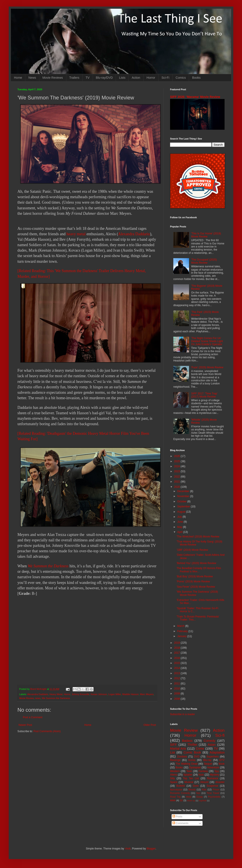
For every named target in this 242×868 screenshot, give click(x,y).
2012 (177, 678)
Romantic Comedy (180, 793)
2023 (177, 471)
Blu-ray (207, 760)
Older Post (150, 725)
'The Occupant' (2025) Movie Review (204, 261)
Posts (177, 817)
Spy (217, 771)
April (180, 532)
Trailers (74, 78)
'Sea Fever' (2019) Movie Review (196, 587)
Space (174, 782)
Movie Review (26, 698)
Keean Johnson (99, 694)
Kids (204, 790)
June (180, 522)
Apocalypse (176, 790)
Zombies (182, 757)
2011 (177, 684)
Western (175, 771)
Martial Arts (178, 749)
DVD (197, 757)
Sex (198, 793)
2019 (177, 643)
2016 (177, 658)
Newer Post (25, 725)
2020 (177, 487)
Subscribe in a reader (182, 714)
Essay (200, 797)
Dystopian (195, 767)
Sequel (208, 764)
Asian (212, 745)
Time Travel (213, 793)
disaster (220, 782)
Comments (180, 823)
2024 (177, 466)
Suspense (212, 786)
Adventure (213, 767)
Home (18, 78)
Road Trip (175, 797)
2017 (177, 653)
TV (88, 78)
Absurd (204, 782)
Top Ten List (191, 778)
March (181, 626)
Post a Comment (33, 717)
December (184, 491)
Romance (212, 778)
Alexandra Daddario (134, 234)
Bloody (192, 790)
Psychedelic (214, 797)
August (182, 512)
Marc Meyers (147, 694)
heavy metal (76, 234)
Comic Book (192, 752)
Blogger (151, 849)
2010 (177, 689)
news (38, 698)
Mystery (215, 775)
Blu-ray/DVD (104, 78)
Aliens (174, 775)
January (182, 636)
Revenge (175, 760)
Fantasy (203, 771)
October (182, 501)
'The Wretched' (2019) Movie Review (198, 537)
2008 (177, 699)
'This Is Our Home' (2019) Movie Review (206, 235)
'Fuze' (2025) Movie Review (207, 367)
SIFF (173, 745)
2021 (177, 482)
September (184, 506)
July (180, 517)
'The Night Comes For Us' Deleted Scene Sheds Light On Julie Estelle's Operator (207, 341)
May (180, 527)
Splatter (188, 775)
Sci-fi (220, 735)
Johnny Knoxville (81, 694)
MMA (173, 800)
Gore (196, 786)
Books (196, 78)
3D (181, 800)
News (32, 78)
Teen (189, 771)
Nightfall (203, 801)
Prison (216, 790)
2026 (177, 456)
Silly (172, 778)
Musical (189, 782)
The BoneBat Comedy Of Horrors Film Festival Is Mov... (199, 570)
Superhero (213, 757)
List (172, 752)
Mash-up (191, 801)
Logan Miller (115, 694)
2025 (177, 461)
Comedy (210, 741)
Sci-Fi (165, 78)
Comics (181, 78)
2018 (177, 648)
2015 (177, 663)
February (183, 631)
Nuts (201, 775)
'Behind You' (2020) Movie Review (196, 563)
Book (222, 764)
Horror (151, 78)
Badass (187, 741)
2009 (177, 694)
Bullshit (181, 786)
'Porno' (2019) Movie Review (193, 582)
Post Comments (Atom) (47, 731)
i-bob (128, 849)
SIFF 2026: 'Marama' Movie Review (195, 97)
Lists (122, 78)
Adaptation (217, 752)
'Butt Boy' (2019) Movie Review (195, 576)
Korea (192, 760)
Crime (200, 749)
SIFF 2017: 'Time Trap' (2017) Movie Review (204, 395)
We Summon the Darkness (48, 566)
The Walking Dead (187, 764)
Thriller (192, 745)
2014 (177, 668)
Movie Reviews (53, 78)
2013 (177, 673)
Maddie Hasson (130, 694)
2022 (177, 477)
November (184, 496)
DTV (222, 760)
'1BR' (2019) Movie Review (192, 550)
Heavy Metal (56, 694)
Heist (189, 797)
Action (136, 78)
